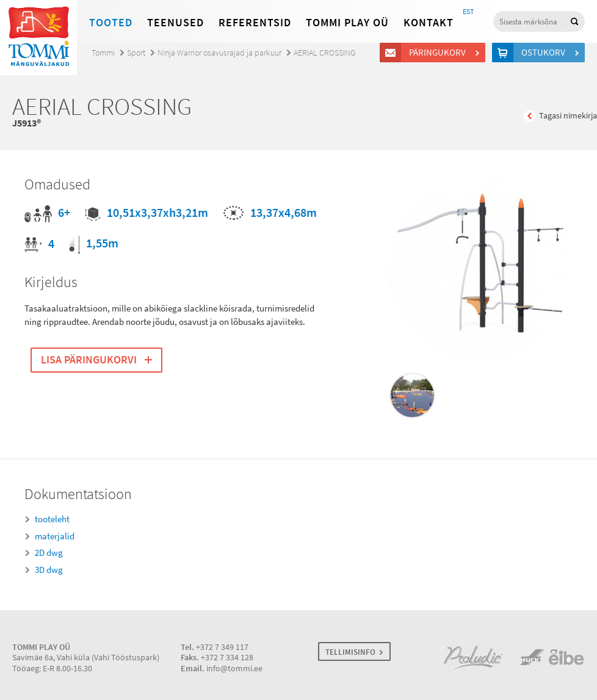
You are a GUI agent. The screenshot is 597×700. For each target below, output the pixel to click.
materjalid (55, 536)
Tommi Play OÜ (347, 23)
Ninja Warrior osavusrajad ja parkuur (219, 53)
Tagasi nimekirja (568, 116)
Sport (136, 53)
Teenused (175, 23)
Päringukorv (439, 53)
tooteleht (52, 519)
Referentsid (255, 23)
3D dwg (49, 570)
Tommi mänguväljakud (38, 38)
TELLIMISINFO (350, 652)
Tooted (111, 23)
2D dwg (49, 553)
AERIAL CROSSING (324, 53)
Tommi (103, 53)
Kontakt (429, 23)
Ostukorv (545, 53)
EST (468, 12)
